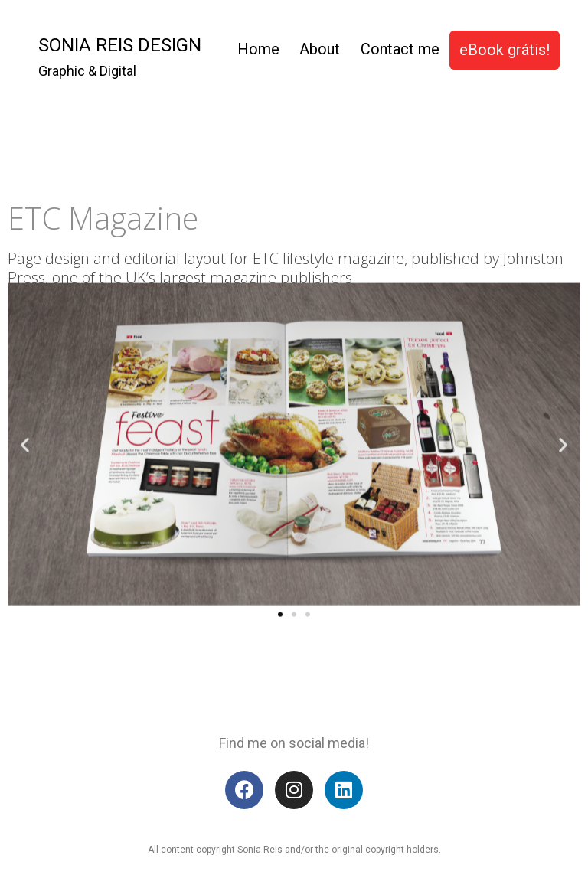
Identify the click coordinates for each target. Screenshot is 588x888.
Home (258, 49)
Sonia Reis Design (120, 45)
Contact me (400, 49)
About (320, 49)
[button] (280, 584)
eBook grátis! (505, 50)
